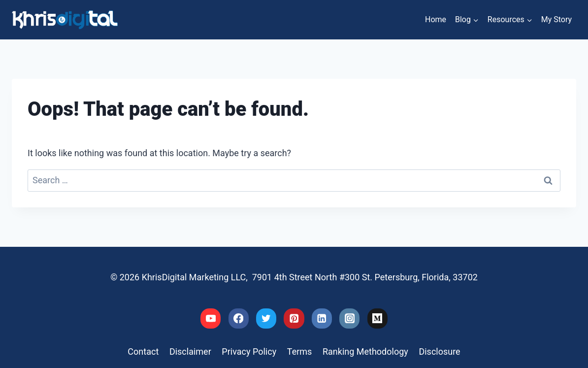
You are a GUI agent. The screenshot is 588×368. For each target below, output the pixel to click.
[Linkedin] (322, 318)
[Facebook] (239, 318)
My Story (556, 19)
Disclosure (439, 351)
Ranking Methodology (365, 351)
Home (436, 19)
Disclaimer (190, 351)
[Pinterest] (294, 318)
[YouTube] (211, 318)
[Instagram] (349, 318)
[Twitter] (266, 318)
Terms (300, 351)
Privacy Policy (249, 351)
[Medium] (377, 318)
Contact (143, 351)
